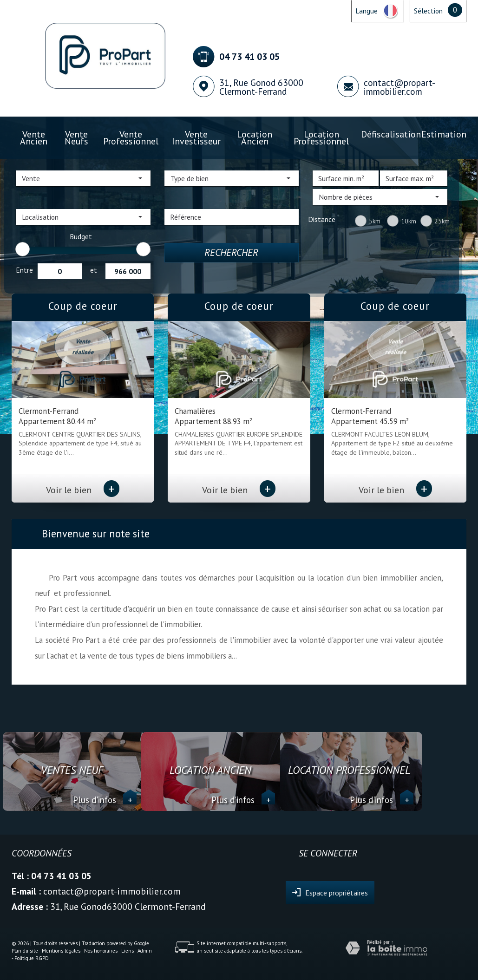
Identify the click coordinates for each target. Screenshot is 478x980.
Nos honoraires (101, 951)
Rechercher (231, 252)
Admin (145, 951)
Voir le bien (83, 490)
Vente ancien (34, 138)
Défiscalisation (391, 134)
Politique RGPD (32, 958)
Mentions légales (61, 951)
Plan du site (25, 951)
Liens (128, 951)
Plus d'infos (105, 800)
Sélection (428, 11)
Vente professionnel (131, 138)
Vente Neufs (76, 138)
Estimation (444, 134)
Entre (24, 270)
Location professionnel (321, 138)
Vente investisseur (196, 138)
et (94, 270)
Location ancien (255, 138)
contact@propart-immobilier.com (399, 87)
